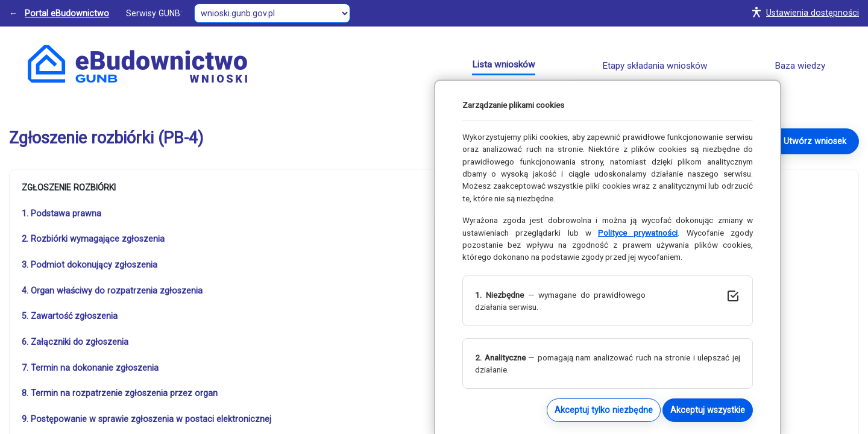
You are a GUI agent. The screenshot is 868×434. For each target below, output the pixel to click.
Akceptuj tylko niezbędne (604, 410)
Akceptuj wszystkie (708, 410)
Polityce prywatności (638, 233)
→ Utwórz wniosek (810, 141)
